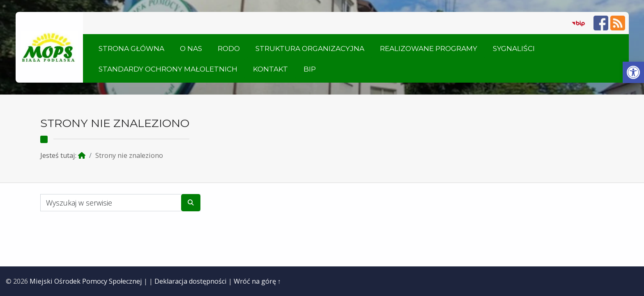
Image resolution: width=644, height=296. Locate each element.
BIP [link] (310, 69)
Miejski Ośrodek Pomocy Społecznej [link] (86, 281)
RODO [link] (229, 48)
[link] (633, 72)
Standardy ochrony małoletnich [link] (168, 69)
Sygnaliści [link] (514, 48)
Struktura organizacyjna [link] (310, 48)
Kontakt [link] (270, 69)
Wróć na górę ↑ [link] (257, 281)
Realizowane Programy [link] (429, 48)
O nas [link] (191, 48)
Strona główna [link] (131, 48)
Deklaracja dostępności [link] (191, 281)
